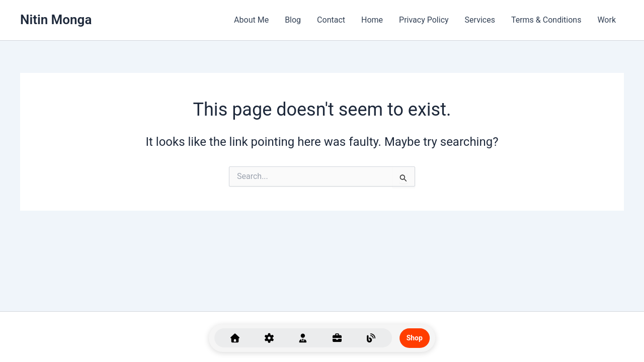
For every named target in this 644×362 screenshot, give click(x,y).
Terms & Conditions (546, 20)
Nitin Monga (56, 20)
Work (607, 20)
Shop (415, 338)
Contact (331, 20)
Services (480, 20)
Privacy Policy (424, 20)
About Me (251, 20)
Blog (293, 20)
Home (372, 20)
